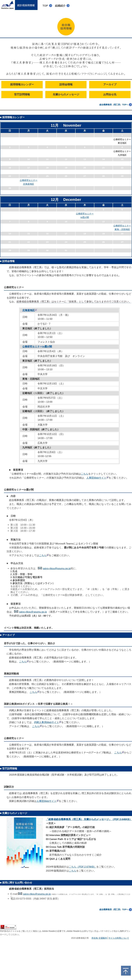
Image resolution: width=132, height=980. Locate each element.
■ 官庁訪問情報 (9, 769)
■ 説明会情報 (7, 261)
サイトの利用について (119, 938)
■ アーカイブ (7, 635)
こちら (85, 474)
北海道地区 (30, 310)
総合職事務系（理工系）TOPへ (114, 105)
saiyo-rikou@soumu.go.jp (54, 568)
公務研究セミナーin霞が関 (37, 347)
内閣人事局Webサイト (48, 722)
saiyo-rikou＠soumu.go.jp (31, 612)
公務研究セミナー (14, 287)
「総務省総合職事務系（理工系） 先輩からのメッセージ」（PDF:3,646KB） (89, 819)
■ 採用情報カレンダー (12, 117)
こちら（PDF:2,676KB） (83, 867)
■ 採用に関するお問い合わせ (16, 883)
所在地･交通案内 (99, 938)
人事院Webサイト (98, 478)
